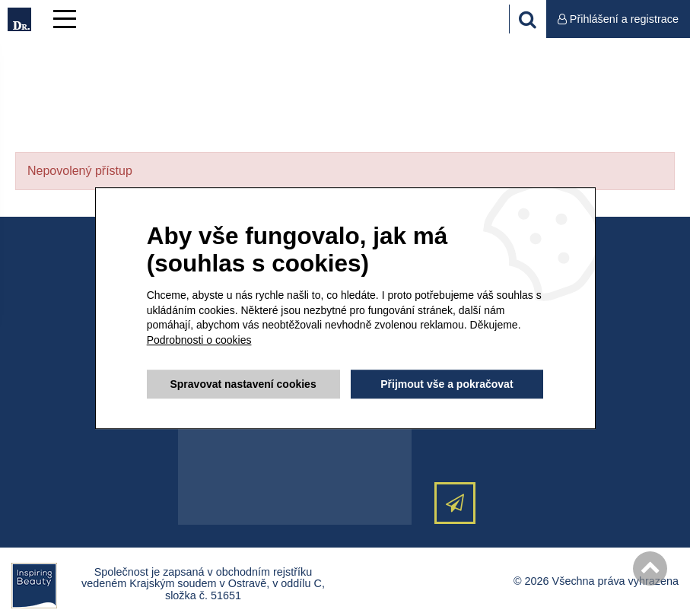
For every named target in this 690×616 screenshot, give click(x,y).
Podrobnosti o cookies (199, 340)
